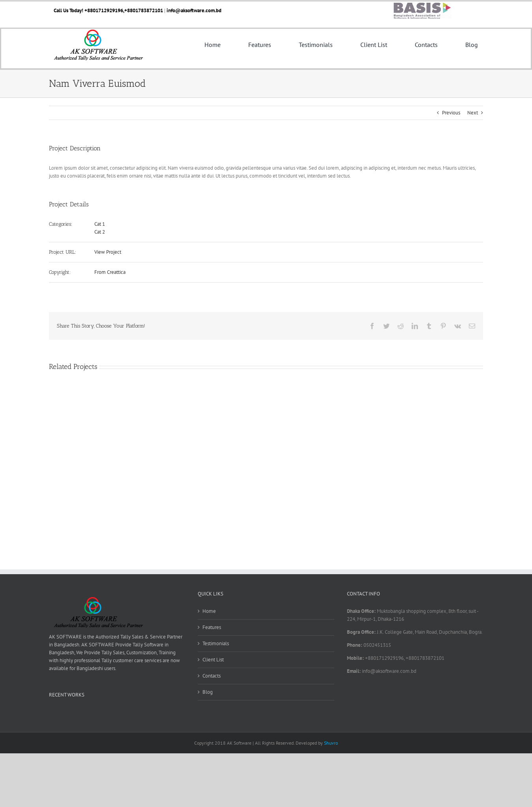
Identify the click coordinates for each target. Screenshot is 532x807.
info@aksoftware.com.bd (194, 10)
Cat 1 (100, 224)
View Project (108, 252)
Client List (213, 660)
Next (473, 113)
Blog (208, 692)
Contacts (212, 676)
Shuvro (331, 743)
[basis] (422, 5)
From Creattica (110, 272)
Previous (451, 113)
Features (212, 627)
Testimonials (216, 643)
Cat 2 (100, 232)
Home (209, 611)
